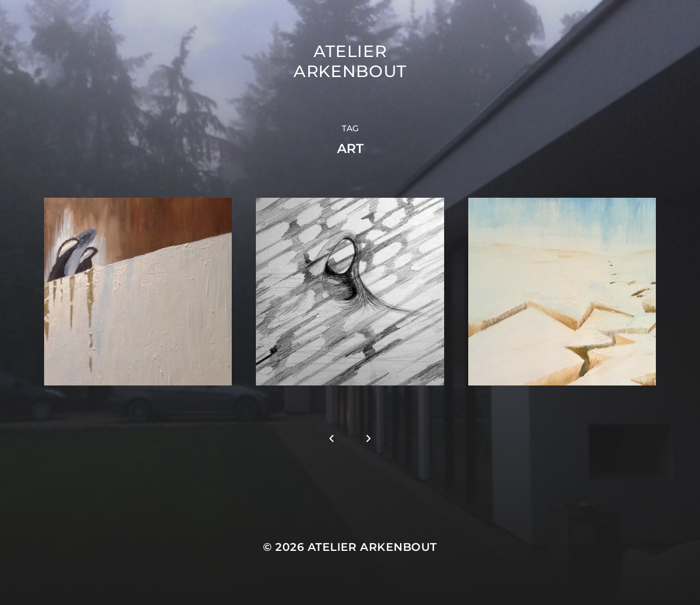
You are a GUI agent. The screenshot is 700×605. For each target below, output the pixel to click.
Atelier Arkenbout (350, 61)
